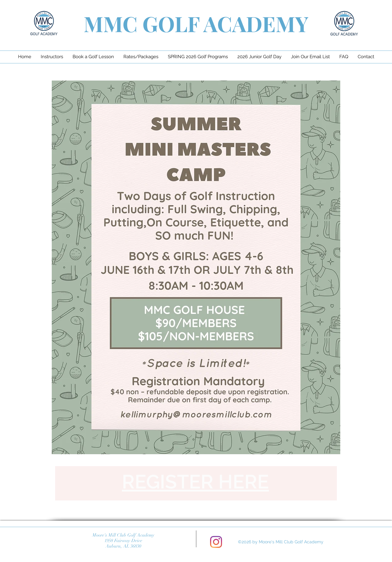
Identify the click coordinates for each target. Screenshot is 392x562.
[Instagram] (216, 542)
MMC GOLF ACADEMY (196, 23)
